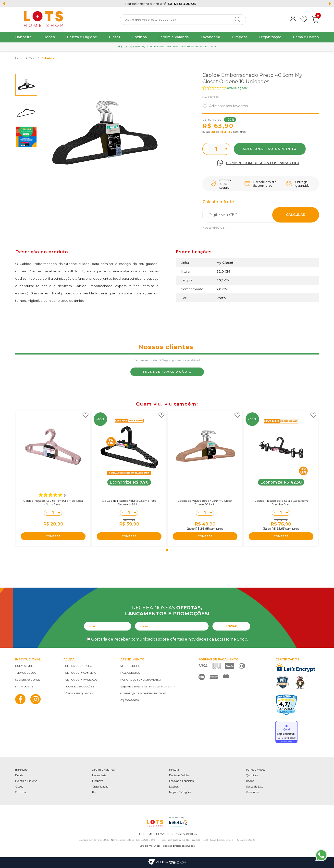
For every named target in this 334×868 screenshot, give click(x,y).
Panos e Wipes (256, 770)
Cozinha (140, 37)
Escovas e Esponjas (181, 781)
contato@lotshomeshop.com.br (143, 693)
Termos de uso (26, 673)
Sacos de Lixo (255, 787)
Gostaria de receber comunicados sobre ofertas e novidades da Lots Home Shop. (170, 639)
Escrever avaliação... (167, 372)
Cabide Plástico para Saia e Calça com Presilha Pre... (281, 502)
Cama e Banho (306, 37)
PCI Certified (283, 682)
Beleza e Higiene (82, 37)
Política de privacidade (80, 680)
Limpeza (240, 37)
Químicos (252, 775)
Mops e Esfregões (180, 792)
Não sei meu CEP (215, 228)
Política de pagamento (80, 673)
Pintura (174, 770)
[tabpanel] (53, 478)
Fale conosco (130, 673)
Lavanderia (210, 37)
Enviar (231, 626)
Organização (270, 37)
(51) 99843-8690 (130, 700)
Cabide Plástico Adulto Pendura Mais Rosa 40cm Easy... (53, 502)
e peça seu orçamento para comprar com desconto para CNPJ (170, 46)
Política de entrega (78, 666)
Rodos (250, 781)
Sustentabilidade (28, 680)
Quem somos (24, 666)
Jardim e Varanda (174, 37)
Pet (94, 792)
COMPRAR (53, 536)
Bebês (49, 37)
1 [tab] (167, 550)
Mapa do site (24, 687)
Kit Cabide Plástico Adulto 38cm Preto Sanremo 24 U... (129, 502)
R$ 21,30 (226, 132)
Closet (115, 37)
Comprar (270, 149)
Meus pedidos (130, 666)
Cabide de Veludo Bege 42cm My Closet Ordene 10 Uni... (205, 502)
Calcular (296, 215)
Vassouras (252, 792)
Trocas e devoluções (79, 687)
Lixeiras (174, 787)
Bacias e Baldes (179, 775)
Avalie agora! (237, 88)
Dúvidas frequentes (78, 693)
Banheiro (23, 37)
